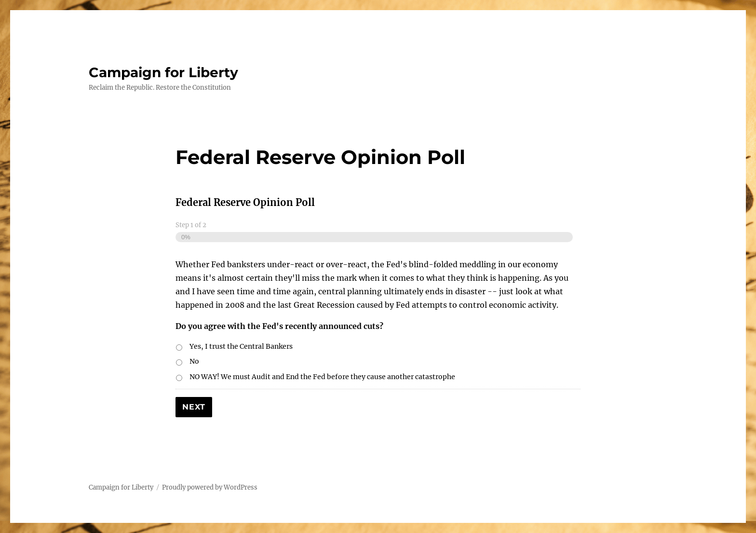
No (194, 361)
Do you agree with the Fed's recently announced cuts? (279, 326)
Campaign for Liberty (163, 72)
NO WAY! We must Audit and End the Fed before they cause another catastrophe (322, 377)
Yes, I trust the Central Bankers (241, 346)
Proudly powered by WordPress (210, 487)
